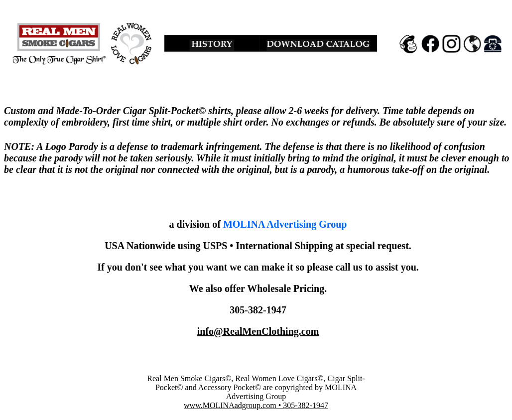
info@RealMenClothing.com (258, 331)
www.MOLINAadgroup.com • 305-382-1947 (256, 405)
